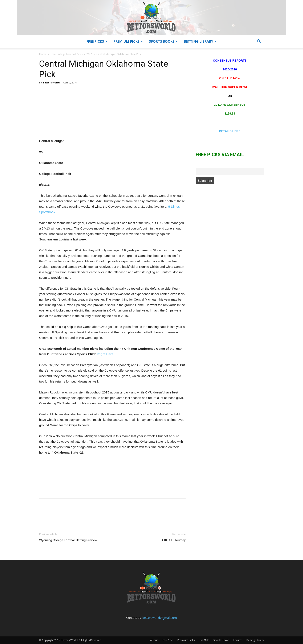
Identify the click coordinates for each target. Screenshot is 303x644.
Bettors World (51, 82)
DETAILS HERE (230, 131)
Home (43, 54)
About (154, 640)
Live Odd (204, 640)
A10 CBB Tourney (173, 540)
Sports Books (163, 41)
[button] (259, 42)
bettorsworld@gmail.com (160, 618)
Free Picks (97, 41)
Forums (238, 640)
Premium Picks (128, 41)
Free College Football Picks (66, 54)
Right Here (105, 354)
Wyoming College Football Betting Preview (68, 540)
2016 (89, 54)
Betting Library (200, 41)
